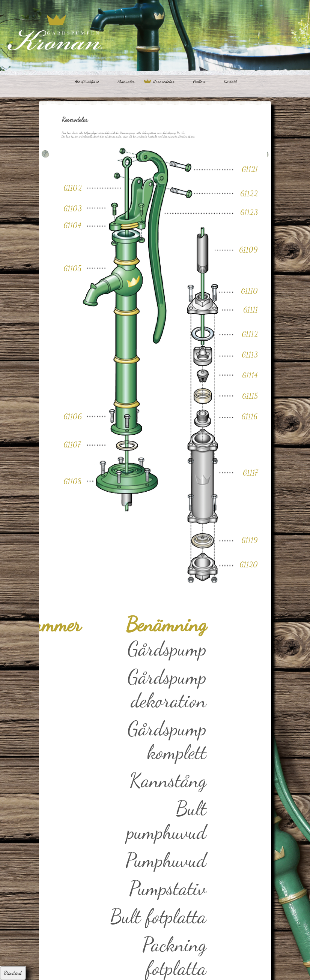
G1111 (251, 310)
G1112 (250, 334)
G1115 (250, 396)
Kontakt (230, 81)
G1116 (250, 416)
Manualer (126, 81)
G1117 (250, 473)
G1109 (248, 250)
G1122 (249, 193)
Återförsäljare (87, 81)
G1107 (72, 444)
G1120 (249, 564)
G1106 (73, 416)
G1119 (250, 540)
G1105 (72, 268)
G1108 (72, 481)
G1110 (249, 291)
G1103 (73, 208)
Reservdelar (164, 81)
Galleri (199, 81)
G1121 (250, 169)
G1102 (73, 188)
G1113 (250, 355)
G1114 (250, 375)
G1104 (72, 225)
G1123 (249, 212)
